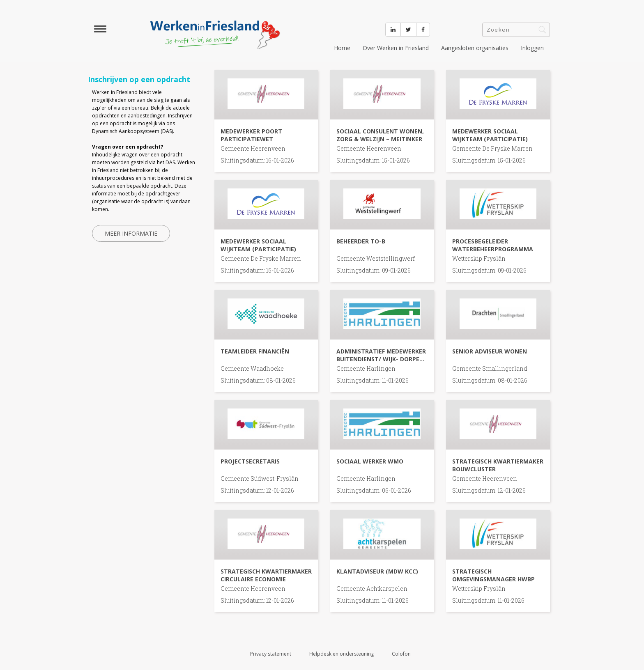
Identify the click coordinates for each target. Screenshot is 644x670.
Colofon (401, 654)
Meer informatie (131, 233)
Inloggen (532, 48)
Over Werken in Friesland (396, 48)
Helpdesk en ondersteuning (342, 654)
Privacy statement (271, 654)
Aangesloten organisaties (475, 48)
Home (342, 48)
